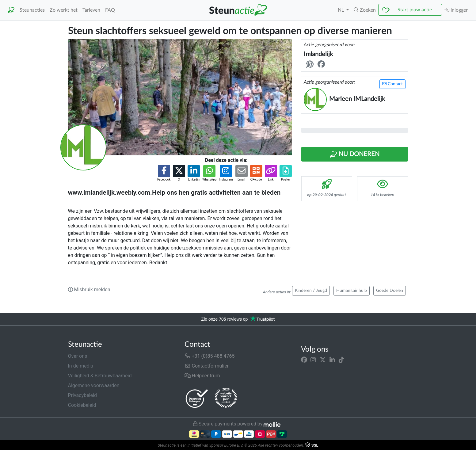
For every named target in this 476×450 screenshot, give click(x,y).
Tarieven (91, 10)
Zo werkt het (64, 10)
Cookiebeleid (82, 405)
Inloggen (457, 10)
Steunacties (32, 10)
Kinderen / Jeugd (311, 291)
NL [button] (341, 10)
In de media (81, 366)
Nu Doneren (355, 154)
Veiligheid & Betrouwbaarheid (100, 376)
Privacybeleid (82, 395)
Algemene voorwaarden (94, 385)
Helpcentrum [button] (202, 376)
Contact (392, 84)
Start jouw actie (415, 10)
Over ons (78, 356)
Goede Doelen (390, 291)
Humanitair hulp (352, 291)
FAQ (110, 10)
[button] (365, 10)
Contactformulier (207, 366)
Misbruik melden (89, 290)
